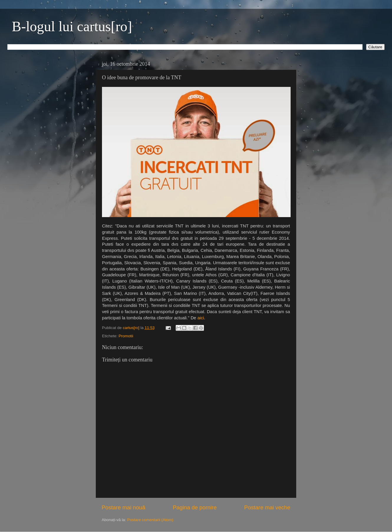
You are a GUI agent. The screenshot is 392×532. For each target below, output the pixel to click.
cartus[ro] (132, 328)
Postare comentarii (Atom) (150, 520)
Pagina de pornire (195, 507)
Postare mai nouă (123, 507)
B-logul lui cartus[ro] (72, 26)
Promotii (126, 336)
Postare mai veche (267, 507)
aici (201, 318)
